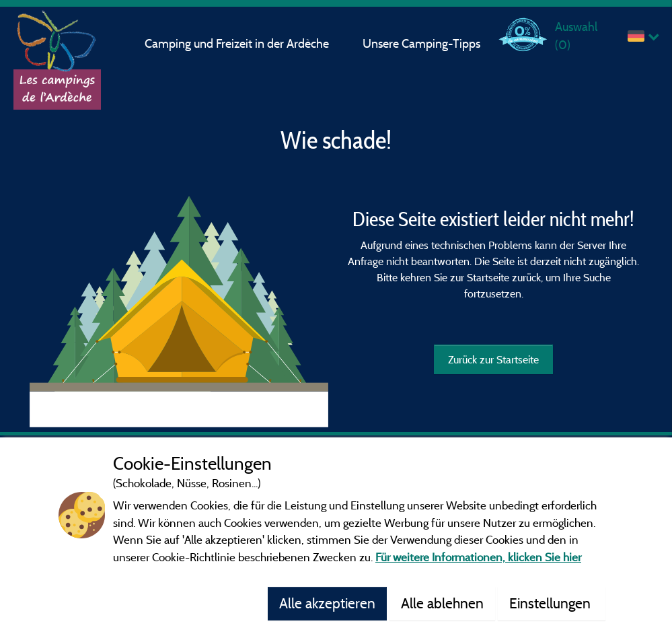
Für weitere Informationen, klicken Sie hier (478, 557)
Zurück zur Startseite (493, 359)
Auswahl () (576, 35)
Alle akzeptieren (327, 603)
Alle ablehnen (442, 603)
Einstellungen (552, 603)
